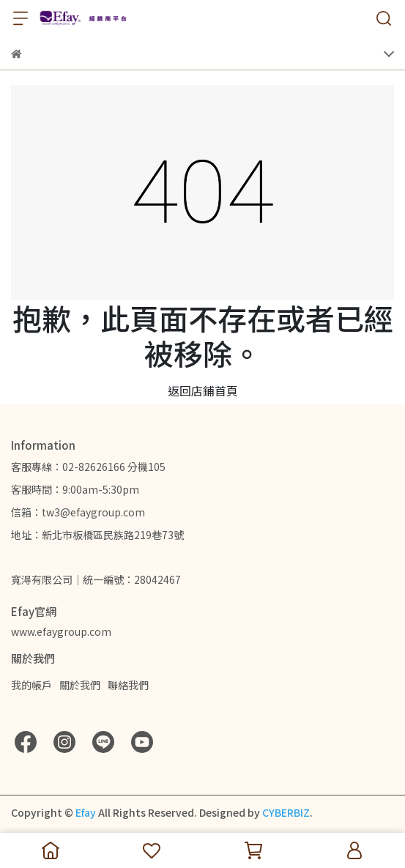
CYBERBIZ (286, 812)
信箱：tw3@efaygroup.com (78, 512)
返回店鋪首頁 (203, 390)
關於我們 (80, 685)
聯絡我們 (128, 685)
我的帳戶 (31, 685)
